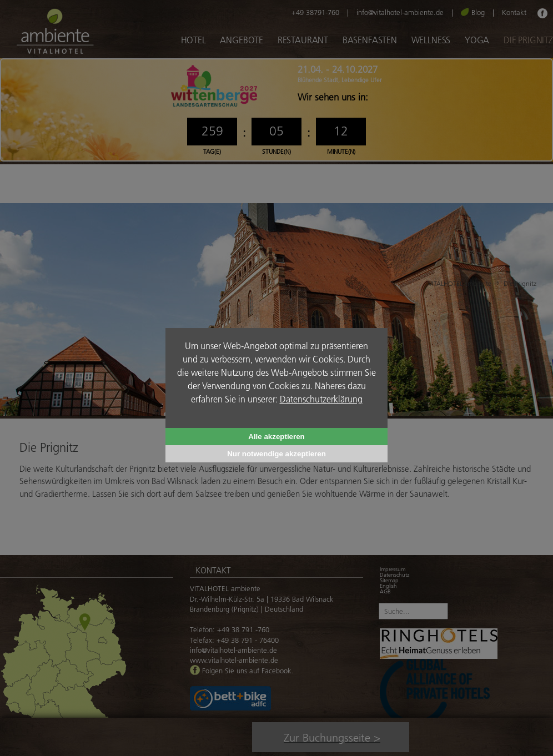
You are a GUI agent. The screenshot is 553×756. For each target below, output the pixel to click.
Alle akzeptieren (276, 437)
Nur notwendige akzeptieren (276, 454)
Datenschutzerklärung (321, 399)
